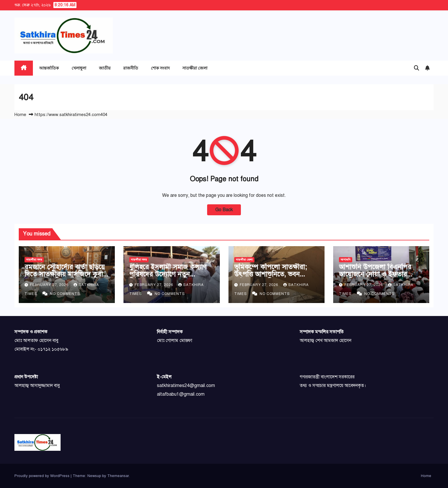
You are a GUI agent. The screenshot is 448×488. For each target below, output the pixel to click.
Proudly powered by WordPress (43, 476)
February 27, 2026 (50, 285)
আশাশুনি (346, 260)
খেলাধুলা (79, 68)
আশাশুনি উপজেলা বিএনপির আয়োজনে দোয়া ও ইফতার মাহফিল (375, 274)
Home (20, 115)
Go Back (224, 210)
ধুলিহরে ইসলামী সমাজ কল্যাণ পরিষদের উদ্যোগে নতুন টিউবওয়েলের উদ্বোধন (168, 274)
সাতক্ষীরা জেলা (195, 68)
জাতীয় (105, 68)
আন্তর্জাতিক (49, 68)
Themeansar (118, 476)
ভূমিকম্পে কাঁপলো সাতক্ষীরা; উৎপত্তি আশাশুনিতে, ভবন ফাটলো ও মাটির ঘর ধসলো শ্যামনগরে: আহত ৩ (271, 278)
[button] (417, 68)
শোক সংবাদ (160, 68)
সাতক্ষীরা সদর (34, 260)
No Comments (65, 294)
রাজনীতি (131, 68)
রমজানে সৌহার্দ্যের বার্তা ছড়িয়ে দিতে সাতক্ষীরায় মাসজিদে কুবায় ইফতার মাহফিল (66, 274)
